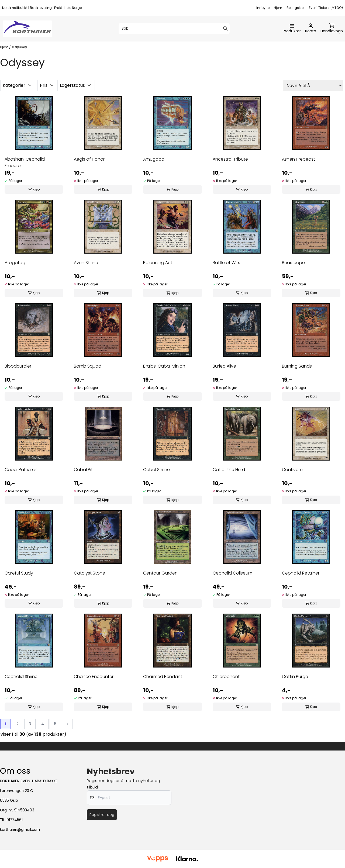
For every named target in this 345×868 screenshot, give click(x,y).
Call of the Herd (229, 470)
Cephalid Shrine (21, 677)
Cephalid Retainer (301, 573)
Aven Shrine (86, 263)
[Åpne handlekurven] (332, 29)
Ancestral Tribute (230, 159)
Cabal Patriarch (21, 470)
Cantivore (292, 470)
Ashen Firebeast (299, 159)
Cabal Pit (83, 470)
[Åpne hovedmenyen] (292, 29)
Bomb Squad (88, 366)
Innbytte (263, 8)
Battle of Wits (226, 263)
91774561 (15, 820)
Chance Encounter (94, 677)
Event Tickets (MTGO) (326, 8)
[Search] (225, 29)
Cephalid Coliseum (232, 573)
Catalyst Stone (89, 573)
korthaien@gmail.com (20, 830)
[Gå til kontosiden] (311, 29)
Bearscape (293, 263)
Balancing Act (158, 263)
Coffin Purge (295, 677)
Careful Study (19, 573)
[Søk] (174, 29)
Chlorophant (226, 677)
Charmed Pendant (163, 677)
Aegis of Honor (89, 159)
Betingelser (296, 8)
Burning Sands (297, 366)
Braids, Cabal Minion (164, 366)
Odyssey (19, 47)
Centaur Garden (160, 573)
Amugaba (154, 159)
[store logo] (27, 29)
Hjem (278, 8)
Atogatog (15, 263)
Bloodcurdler (18, 366)
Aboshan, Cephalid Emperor (25, 162)
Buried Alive (224, 366)
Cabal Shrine (156, 470)
